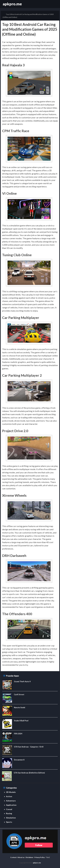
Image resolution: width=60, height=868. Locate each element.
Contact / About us (17, 857)
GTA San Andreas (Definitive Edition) (29, 773)
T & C (48, 857)
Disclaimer (29, 857)
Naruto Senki (20, 707)
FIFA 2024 (18, 734)
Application (11, 805)
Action (9, 796)
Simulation (11, 818)
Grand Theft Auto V (22, 681)
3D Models (11, 792)
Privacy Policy (40, 857)
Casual (9, 809)
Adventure (11, 801)
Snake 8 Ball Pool (21, 721)
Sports (9, 822)
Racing (9, 813)
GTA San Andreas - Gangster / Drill (29, 747)
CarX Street (19, 694)
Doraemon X (19, 760)
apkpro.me (12, 4)
